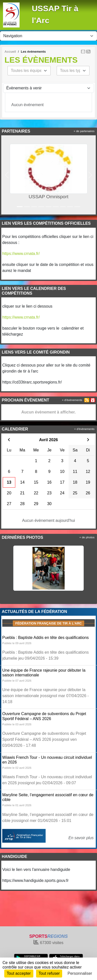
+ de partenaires (84, 131)
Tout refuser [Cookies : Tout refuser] (49, 973)
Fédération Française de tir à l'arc (49, 623)
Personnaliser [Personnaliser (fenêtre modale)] (80, 973)
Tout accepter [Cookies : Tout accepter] (19, 973)
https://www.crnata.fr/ (21, 254)
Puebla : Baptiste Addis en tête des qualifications (45, 638)
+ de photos (87, 537)
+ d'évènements (72, 400)
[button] (7, 175)
